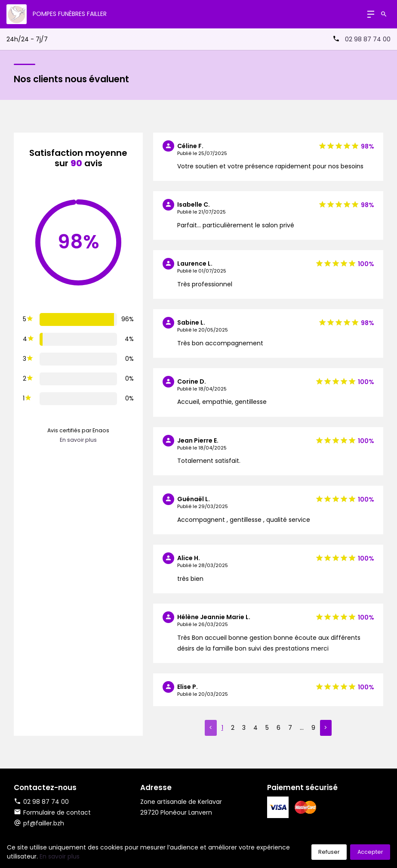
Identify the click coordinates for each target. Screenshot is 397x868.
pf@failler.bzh (44, 823)
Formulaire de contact (52, 812)
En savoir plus (78, 440)
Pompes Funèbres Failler (70, 14)
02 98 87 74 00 (368, 39)
